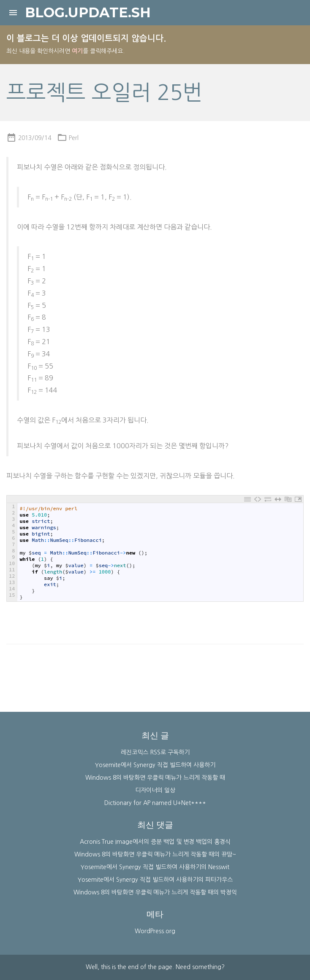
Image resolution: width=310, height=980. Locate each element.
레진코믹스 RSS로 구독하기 (155, 752)
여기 (77, 51)
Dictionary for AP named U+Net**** (155, 803)
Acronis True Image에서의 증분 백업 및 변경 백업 (143, 842)
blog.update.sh (88, 13)
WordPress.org (155, 931)
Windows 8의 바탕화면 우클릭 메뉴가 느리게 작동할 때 (155, 778)
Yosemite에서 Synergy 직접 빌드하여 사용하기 (155, 765)
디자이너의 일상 (155, 790)
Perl (74, 138)
